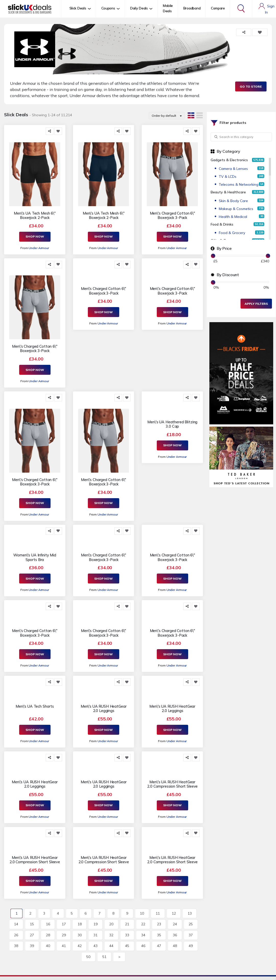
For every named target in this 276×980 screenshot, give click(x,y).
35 (159, 935)
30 (80, 935)
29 (64, 935)
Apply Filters (256, 304)
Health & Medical (233, 217)
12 (174, 913)
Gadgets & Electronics (229, 160)
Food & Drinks (222, 224)
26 (16, 935)
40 (48, 946)
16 (48, 924)
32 (111, 935)
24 (175, 924)
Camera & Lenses (233, 169)
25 (191, 924)
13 (190, 913)
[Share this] (50, 131)
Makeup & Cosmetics (236, 209)
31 (95, 935)
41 (64, 946)
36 (175, 935)
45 (127, 946)
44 (111, 946)
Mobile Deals (168, 8)
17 (64, 924)
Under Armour (39, 248)
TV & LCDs (228, 177)
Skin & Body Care (233, 201)
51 (104, 957)
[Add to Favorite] (58, 131)
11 (158, 913)
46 (143, 946)
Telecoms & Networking (239, 184)
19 (95, 924)
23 (159, 924)
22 (143, 924)
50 (88, 957)
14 (16, 924)
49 (191, 946)
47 (159, 946)
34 (143, 935)
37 (191, 935)
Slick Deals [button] (78, 8)
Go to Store (251, 86)
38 (16, 946)
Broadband (192, 8)
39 (32, 946)
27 (32, 935)
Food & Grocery (232, 233)
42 (80, 946)
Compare (218, 8)
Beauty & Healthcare (228, 192)
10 (142, 913)
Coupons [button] (108, 8)
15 (32, 924)
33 (127, 935)
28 (48, 935)
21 (127, 924)
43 (95, 946)
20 (111, 924)
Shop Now (35, 236)
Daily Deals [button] (139, 8)
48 (175, 946)
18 (80, 924)
